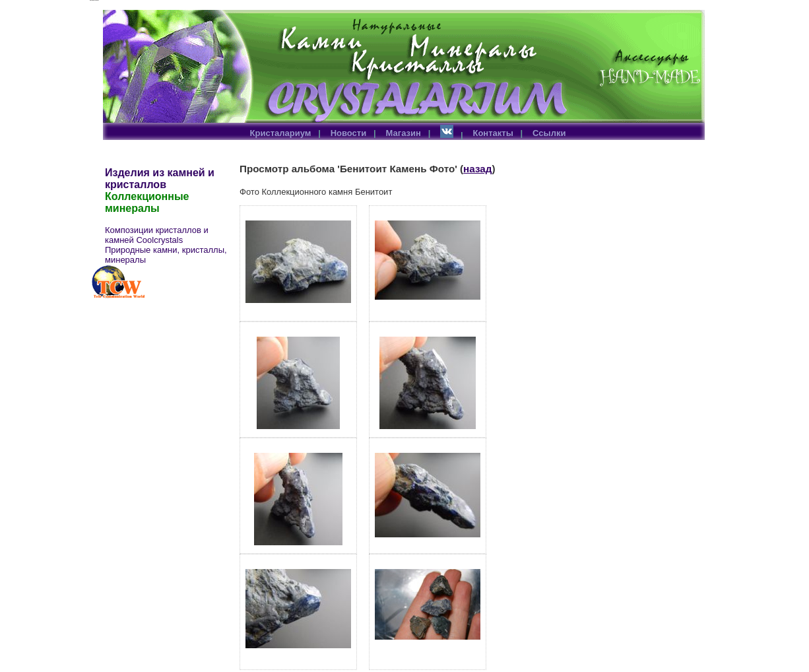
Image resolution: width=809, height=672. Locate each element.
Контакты (493, 133)
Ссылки (549, 133)
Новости (349, 133)
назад (477, 169)
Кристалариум (281, 133)
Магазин (404, 133)
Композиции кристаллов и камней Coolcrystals (157, 235)
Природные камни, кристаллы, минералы (166, 255)
